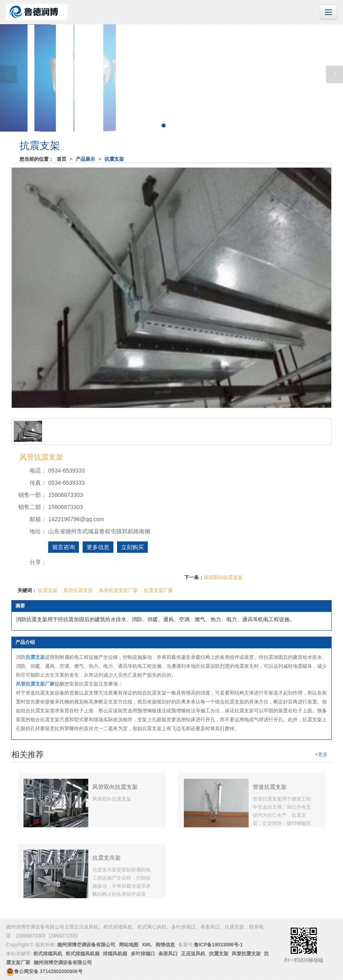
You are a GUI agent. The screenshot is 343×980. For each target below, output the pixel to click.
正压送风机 (193, 954)
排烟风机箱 (115, 954)
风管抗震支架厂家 (118, 590)
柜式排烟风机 (48, 954)
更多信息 (98, 547)
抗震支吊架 (107, 858)
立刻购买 (132, 547)
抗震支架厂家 (158, 590)
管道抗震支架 (270, 787)
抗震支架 (114, 159)
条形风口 (168, 954)
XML (147, 945)
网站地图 (129, 945)
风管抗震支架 (78, 590)
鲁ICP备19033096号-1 (218, 945)
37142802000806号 (44, 971)
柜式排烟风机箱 (83, 954)
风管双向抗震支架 (223, 577)
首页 (62, 159)
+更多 (321, 754)
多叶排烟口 (143, 954)
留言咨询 (64, 547)
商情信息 (165, 945)
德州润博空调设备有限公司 (86, 945)
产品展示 (85, 159)
